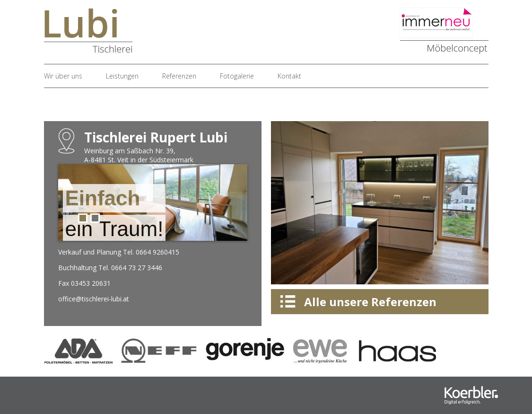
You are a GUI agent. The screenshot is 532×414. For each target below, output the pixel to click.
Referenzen (179, 76)
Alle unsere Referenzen (370, 302)
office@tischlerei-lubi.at (94, 299)
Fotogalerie (237, 76)
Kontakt (289, 76)
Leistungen (122, 76)
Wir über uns (63, 76)
